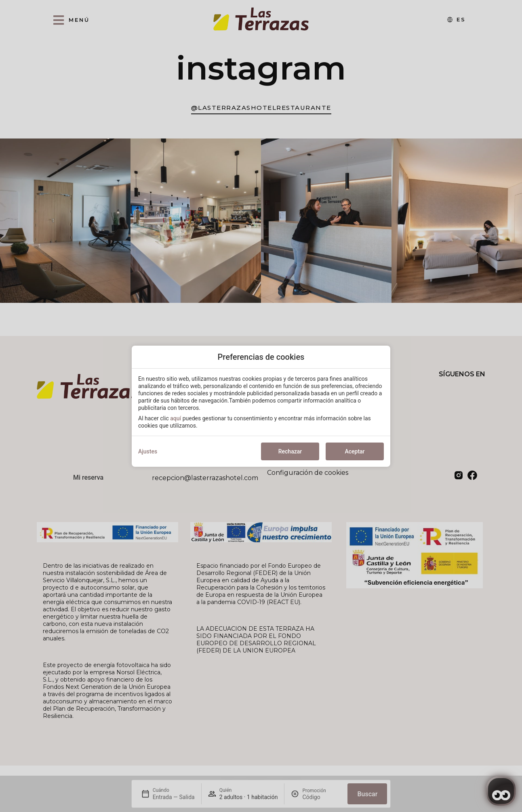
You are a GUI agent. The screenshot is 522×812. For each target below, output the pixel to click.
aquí (176, 418)
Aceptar (355, 451)
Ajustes (148, 451)
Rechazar (290, 451)
